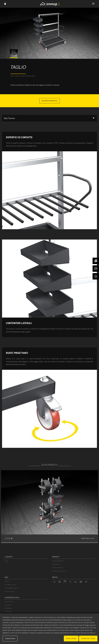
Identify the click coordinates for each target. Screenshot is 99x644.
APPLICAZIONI (56, 564)
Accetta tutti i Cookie (88, 638)
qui (94, 633)
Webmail (7, 581)
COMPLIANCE (8, 608)
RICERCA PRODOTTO (58, 568)
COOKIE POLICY (9, 612)
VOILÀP (7, 561)
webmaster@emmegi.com (12, 588)
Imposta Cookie (10, 638)
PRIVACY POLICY (9, 602)
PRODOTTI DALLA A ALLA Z (59, 571)
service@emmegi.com (11, 585)
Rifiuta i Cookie (71, 638)
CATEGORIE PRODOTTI (58, 561)
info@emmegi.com (10, 591)
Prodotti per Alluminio (28, 76)
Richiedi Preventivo (50, 101)
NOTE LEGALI (8, 605)
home (12, 76)
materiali (17, 76)
